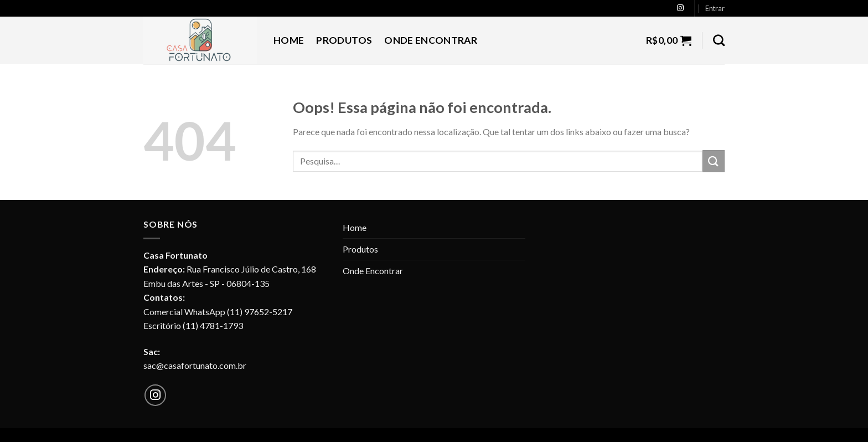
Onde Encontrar (431, 40)
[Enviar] (714, 161)
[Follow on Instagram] (680, 8)
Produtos (344, 40)
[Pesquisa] (719, 40)
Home (289, 40)
